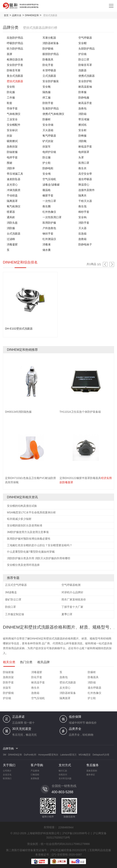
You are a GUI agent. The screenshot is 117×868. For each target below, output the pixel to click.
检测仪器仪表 (15, 59)
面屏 (10, 54)
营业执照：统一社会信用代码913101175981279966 (58, 844)
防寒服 (82, 92)
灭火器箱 (48, 130)
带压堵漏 (84, 119)
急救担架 (12, 147)
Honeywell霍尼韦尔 (48, 755)
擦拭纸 (82, 125)
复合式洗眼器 (15, 76)
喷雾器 (11, 212)
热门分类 (26, 662)
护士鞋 (47, 163)
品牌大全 (17, 15)
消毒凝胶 (12, 244)
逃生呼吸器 (85, 179)
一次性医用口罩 (52, 217)
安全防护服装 (51, 81)
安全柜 (82, 130)
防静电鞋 (48, 168)
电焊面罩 (84, 152)
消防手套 (84, 223)
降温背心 (84, 185)
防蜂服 (82, 136)
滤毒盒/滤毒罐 (51, 185)
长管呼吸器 (49, 70)
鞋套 (10, 103)
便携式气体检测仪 (53, 114)
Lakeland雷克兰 (68, 755)
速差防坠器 (14, 179)
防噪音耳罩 (85, 65)
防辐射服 (12, 152)
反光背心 (12, 185)
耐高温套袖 (85, 87)
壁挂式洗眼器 (15, 81)
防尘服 (47, 157)
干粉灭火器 (85, 201)
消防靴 (82, 141)
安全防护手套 (15, 65)
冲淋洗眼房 (14, 190)
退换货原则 (92, 771)
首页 (6, 15)
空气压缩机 (49, 179)
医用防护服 (49, 223)
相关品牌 (43, 662)
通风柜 (11, 217)
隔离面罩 (12, 201)
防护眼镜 (48, 49)
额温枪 (47, 190)
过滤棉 (11, 239)
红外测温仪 (49, 239)
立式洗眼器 (49, 76)
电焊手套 (12, 157)
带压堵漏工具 (15, 174)
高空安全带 (85, 174)
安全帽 (82, 43)
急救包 (82, 108)
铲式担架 (48, 141)
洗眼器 (82, 70)
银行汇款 (63, 771)
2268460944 (66, 827)
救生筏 (82, 206)
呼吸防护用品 (15, 43)
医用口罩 (84, 163)
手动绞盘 (12, 195)
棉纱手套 (84, 212)
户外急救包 (49, 228)
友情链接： (50, 827)
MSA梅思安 (85, 755)
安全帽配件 (14, 125)
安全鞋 (11, 87)
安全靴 (47, 87)
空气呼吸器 (85, 38)
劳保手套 (12, 108)
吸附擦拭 (12, 141)
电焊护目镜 (49, 152)
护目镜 (82, 54)
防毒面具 (48, 59)
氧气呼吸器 (49, 136)
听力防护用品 (15, 49)
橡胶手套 (48, 195)
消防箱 (82, 114)
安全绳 (47, 174)
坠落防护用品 (51, 108)
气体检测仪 (14, 114)
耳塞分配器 (49, 38)
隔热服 (47, 92)
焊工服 (47, 98)
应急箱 (82, 234)
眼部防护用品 (51, 54)
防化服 (11, 92)
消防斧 (11, 168)
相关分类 (9, 662)
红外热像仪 (49, 212)
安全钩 (82, 217)
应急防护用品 (15, 38)
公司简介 (7, 771)
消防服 (11, 228)
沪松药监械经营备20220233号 (68, 850)
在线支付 (63, 775)
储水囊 (47, 250)
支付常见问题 (65, 778)
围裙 (10, 163)
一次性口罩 (49, 201)
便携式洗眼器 (87, 76)
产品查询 (35, 771)
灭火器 (82, 228)
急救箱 (82, 239)
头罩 (81, 157)
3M (5, 755)
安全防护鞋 (85, 81)
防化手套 (48, 65)
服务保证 (91, 775)
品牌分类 (11, 27)
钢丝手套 (48, 234)
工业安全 (12, 119)
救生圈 (47, 206)
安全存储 (48, 125)
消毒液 (47, 244)
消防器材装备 (51, 43)
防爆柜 (47, 119)
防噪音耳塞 (14, 70)
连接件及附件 (87, 190)
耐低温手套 (85, 147)
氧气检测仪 (14, 206)
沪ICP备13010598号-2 (76, 833)
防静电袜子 (85, 244)
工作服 (11, 98)
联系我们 (7, 778)
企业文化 (7, 775)
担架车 (47, 147)
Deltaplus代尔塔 (101, 755)
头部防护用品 (87, 49)
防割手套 (48, 103)
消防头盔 (12, 223)
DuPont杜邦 (30, 755)
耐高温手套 (85, 103)
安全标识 (12, 130)
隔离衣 (82, 195)
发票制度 (35, 778)
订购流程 (35, 775)
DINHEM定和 (32, 15)
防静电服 (84, 98)
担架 (10, 136)
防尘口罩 (84, 59)
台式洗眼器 (14, 234)
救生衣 (82, 168)
